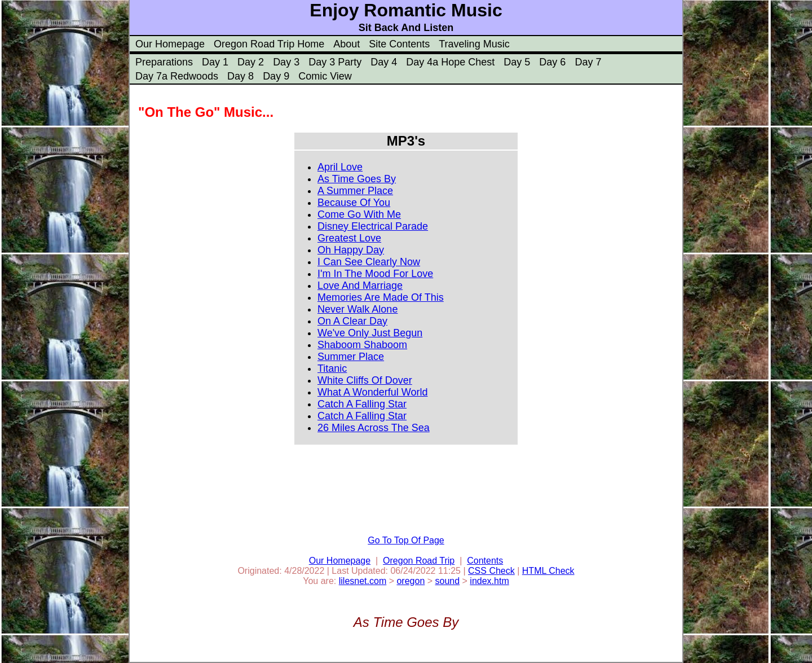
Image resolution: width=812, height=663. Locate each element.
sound (448, 581)
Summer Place (351, 357)
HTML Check (548, 571)
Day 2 (251, 62)
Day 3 (286, 62)
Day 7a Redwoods (177, 76)
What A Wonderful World (372, 392)
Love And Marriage (360, 286)
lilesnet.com (363, 581)
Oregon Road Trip (419, 561)
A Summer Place (355, 191)
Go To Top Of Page (406, 540)
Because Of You (354, 203)
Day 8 (240, 76)
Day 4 (384, 62)
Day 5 (517, 62)
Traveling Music (474, 44)
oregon (411, 581)
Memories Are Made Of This (381, 297)
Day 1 (215, 62)
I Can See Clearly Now (369, 262)
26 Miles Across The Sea (374, 428)
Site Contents (399, 44)
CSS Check (491, 571)
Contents (485, 561)
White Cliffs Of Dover (365, 380)
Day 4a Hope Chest (450, 62)
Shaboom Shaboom (362, 345)
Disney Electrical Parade (373, 226)
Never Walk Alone (358, 309)
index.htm (489, 581)
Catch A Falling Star (362, 404)
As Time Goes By (357, 179)
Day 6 (552, 62)
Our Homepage (170, 44)
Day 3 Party (335, 62)
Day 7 (588, 62)
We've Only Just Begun (370, 333)
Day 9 (276, 76)
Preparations (164, 62)
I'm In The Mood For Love (375, 274)
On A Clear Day (352, 321)
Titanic (332, 368)
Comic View (325, 76)
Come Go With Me (359, 214)
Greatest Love (349, 238)
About (347, 44)
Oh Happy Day (351, 250)
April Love (340, 167)
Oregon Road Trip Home (269, 44)
